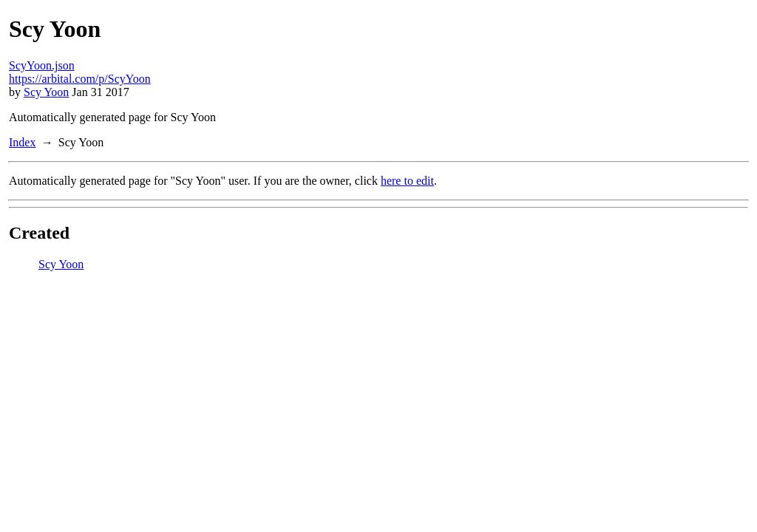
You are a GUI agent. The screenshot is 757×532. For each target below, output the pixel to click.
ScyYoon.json (42, 65)
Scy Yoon (46, 92)
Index (22, 142)
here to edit (407, 181)
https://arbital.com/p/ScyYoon (80, 79)
